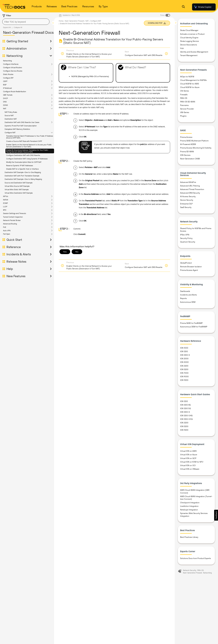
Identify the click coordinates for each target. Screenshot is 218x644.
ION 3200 (184, 366)
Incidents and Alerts (188, 295)
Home (61, 21)
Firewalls (184, 95)
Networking (15, 56)
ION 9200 (184, 380)
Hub (182, 48)
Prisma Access (186, 137)
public (144, 144)
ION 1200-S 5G (186, 419)
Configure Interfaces (11, 64)
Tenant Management (189, 55)
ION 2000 (184, 359)
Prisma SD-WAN (187, 152)
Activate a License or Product (192, 34)
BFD (5, 210)
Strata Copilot (203, 7)
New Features (16, 276)
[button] (216, 515)
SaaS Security (186, 207)
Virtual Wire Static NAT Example (17, 190)
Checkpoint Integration (190, 503)
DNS (5, 102)
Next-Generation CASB (190, 159)
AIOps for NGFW (187, 77)
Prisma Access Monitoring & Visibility (196, 148)
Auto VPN (7, 231)
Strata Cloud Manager (189, 30)
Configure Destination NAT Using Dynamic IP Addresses (27, 159)
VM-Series (185, 112)
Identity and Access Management (194, 52)
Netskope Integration (189, 510)
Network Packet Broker (12, 220)
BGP (5, 85)
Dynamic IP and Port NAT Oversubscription (21, 126)
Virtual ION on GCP (188, 458)
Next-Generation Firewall (74, 21)
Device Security (187, 200)
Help (10, 269)
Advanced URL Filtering (190, 186)
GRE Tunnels (8, 95)
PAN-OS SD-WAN (188, 102)
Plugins (183, 116)
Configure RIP (8, 78)
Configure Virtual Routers (13, 68)
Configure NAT (10, 133)
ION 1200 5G (185, 408)
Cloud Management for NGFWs (193, 80)
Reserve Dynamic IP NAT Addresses (20, 166)
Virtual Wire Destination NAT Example (19, 193)
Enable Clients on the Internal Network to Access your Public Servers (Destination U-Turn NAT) (29, 146)
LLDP (5, 207)
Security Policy (186, 238)
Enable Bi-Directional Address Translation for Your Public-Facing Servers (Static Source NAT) (27, 151)
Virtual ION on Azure (189, 455)
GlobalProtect (186, 263)
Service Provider (187, 109)
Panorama (184, 105)
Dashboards (185, 291)
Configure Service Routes (13, 71)
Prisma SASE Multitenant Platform (194, 141)
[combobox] (26, 22)
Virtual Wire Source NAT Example (17, 186)
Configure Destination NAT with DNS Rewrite (23, 155)
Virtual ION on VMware (190, 469)
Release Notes (16, 262)
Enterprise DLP (186, 204)
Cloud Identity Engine (189, 38)
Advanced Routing (10, 224)
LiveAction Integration (189, 506)
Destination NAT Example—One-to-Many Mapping (23, 179)
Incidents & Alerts (19, 254)
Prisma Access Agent (189, 270)
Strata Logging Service (189, 41)
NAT (5, 109)
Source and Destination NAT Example (19, 183)
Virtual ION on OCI (188, 465)
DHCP (5, 98)
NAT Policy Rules (11, 112)
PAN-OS (184, 98)
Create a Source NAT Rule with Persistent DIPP (24, 141)
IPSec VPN (185, 235)
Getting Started (17, 41)
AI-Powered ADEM (188, 144)
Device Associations (189, 45)
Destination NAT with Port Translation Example (22, 176)
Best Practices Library (189, 537)
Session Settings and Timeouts (15, 213)
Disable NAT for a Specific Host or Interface (22, 169)
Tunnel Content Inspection (13, 217)
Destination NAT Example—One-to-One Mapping (23, 172)
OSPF (5, 81)
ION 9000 (184, 377)
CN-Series (185, 91)
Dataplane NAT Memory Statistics (17, 129)
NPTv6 (6, 196)
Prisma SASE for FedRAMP (191, 323)
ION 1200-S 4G (186, 416)
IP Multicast (7, 88)
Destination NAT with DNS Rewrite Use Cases (22, 122)
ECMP (5, 203)
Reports (183, 298)
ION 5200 (184, 369)
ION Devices (185, 155)
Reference (14, 247)
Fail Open (7, 234)
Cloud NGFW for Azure (190, 87)
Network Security (189, 570)
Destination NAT (11, 119)
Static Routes (8, 74)
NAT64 (6, 200)
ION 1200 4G (185, 405)
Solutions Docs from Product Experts (196, 558)
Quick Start (14, 240)
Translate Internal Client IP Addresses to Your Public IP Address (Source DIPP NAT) (30, 137)
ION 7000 (184, 373)
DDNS (5, 105)
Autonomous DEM (188, 302)
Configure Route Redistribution (15, 92)
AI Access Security (188, 196)
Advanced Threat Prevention (192, 189)
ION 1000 (184, 348)
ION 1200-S (185, 355)
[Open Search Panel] (183, 7)
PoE (5, 227)
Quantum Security (188, 242)
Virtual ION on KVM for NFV (192, 462)
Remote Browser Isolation (191, 267)
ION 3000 (184, 362)
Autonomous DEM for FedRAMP (194, 327)
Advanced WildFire (188, 182)
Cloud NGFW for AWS (189, 84)
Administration (17, 48)
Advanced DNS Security (190, 193)
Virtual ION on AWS (188, 451)
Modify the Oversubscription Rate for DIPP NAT (24, 162)
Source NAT (9, 116)
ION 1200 (184, 351)
